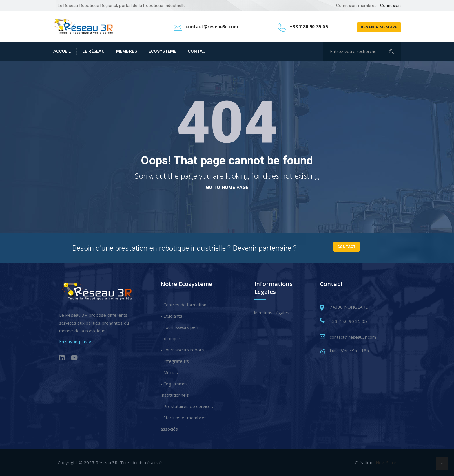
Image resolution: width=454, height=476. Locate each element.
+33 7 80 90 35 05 (348, 321)
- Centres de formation (183, 305)
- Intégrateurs (175, 361)
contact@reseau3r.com (353, 337)
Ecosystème (162, 51)
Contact (198, 51)
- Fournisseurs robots (182, 350)
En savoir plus (75, 341)
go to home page (227, 187)
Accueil (62, 51)
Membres (127, 51)
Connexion (391, 6)
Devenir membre (379, 27)
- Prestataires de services (187, 406)
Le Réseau (93, 51)
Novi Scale (386, 462)
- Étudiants (171, 316)
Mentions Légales (272, 312)
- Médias (169, 372)
